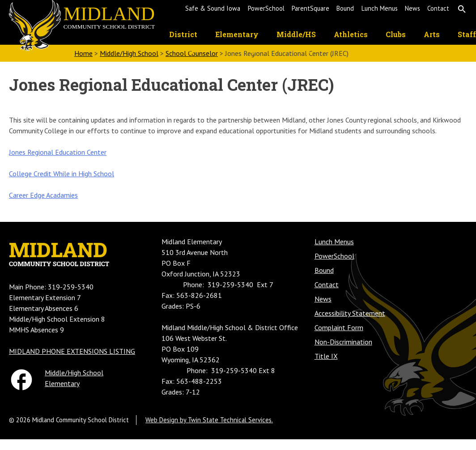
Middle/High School (129, 53)
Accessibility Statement (350, 313)
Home (83, 53)
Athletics (351, 34)
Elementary (237, 34)
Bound (345, 8)
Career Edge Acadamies (43, 195)
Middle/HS (296, 34)
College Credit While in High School (62, 174)
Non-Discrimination (343, 342)
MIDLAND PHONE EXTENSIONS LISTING (72, 351)
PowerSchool (266, 8)
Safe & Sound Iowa (213, 8)
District (183, 34)
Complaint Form (339, 327)
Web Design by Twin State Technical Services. (209, 420)
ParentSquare (310, 8)
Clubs (396, 34)
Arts (432, 34)
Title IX (326, 356)
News (412, 8)
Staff (467, 34)
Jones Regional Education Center (58, 152)
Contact (438, 8)
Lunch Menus (380, 8)
